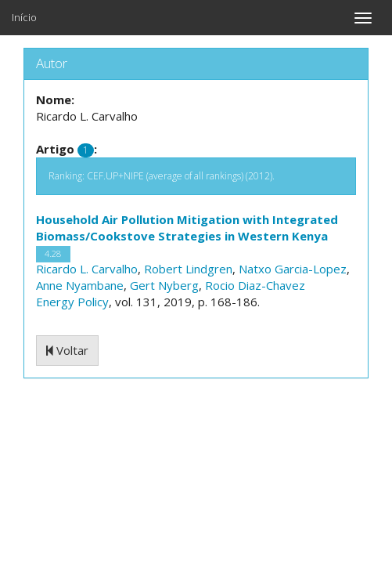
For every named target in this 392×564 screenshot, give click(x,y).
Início (24, 17)
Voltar (67, 350)
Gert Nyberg (164, 285)
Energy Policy (72, 302)
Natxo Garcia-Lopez (293, 269)
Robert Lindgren (188, 269)
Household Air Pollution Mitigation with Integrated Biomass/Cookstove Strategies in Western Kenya (187, 228)
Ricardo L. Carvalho (87, 269)
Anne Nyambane (80, 285)
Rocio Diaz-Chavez (255, 285)
